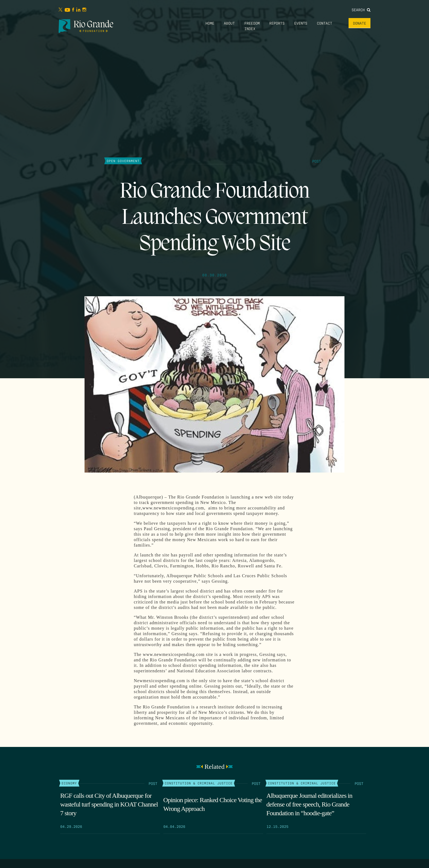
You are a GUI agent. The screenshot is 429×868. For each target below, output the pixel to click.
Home (210, 23)
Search (361, 10)
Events (301, 23)
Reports (277, 23)
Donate (360, 23)
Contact (324, 23)
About (229, 23)
